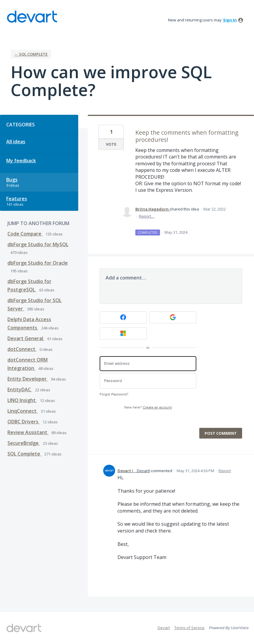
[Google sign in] (173, 317)
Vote (111, 144)
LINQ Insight (22, 400)
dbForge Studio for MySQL (38, 244)
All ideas (16, 142)
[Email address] (148, 364)
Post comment (221, 433)
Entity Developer (28, 379)
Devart (164, 628)
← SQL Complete (31, 54)
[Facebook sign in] (123, 317)
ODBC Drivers (23, 422)
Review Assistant (28, 432)
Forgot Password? (114, 394)
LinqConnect (23, 411)
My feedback (21, 161)
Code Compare (25, 234)
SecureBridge (24, 443)
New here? (148, 407)
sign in (230, 20)
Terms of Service (189, 628)
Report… (147, 216)
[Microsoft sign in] (123, 333)
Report (225, 471)
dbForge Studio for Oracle (38, 263)
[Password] (148, 381)
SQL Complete (24, 454)
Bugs (12, 180)
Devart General (26, 338)
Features (17, 199)
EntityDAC (20, 389)
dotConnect (22, 349)
